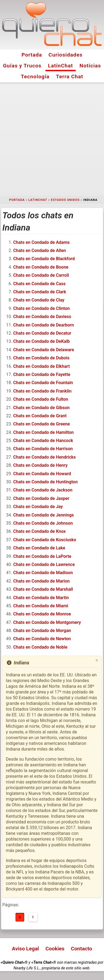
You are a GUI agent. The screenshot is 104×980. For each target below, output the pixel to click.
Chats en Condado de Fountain (43, 383)
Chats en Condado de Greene (42, 424)
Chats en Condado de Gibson (42, 408)
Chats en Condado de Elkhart (42, 366)
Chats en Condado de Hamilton (44, 432)
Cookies (55, 949)
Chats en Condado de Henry (41, 465)
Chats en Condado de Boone (41, 267)
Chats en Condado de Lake (39, 548)
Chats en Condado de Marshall (43, 589)
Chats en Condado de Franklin (42, 391)
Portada (32, 55)
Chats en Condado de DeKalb (42, 341)
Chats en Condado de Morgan (42, 631)
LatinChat (60, 66)
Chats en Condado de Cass (39, 284)
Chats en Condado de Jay (38, 507)
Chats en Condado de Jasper (41, 498)
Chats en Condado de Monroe (42, 614)
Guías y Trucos (22, 66)
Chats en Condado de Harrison (43, 449)
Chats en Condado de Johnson (43, 523)
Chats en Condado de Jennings (44, 515)
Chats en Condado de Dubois (42, 358)
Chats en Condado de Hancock (43, 441)
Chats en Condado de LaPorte (42, 556)
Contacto (81, 949)
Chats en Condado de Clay (39, 300)
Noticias (90, 66)
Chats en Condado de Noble (40, 647)
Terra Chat (70, 77)
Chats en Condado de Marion (42, 581)
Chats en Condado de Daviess (42, 317)
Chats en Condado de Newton (42, 639)
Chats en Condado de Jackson (43, 490)
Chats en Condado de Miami (41, 606)
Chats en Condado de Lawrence (44, 564)
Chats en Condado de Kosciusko (45, 540)
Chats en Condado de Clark (40, 292)
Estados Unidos (65, 200)
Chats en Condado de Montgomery (47, 622)
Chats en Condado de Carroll (41, 275)
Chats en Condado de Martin (41, 598)
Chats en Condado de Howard (42, 474)
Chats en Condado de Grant (40, 416)
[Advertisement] (52, 139)
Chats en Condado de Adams (42, 242)
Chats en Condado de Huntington (46, 482)
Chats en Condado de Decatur (42, 333)
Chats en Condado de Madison (43, 573)
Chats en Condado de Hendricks (45, 457)
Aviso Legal (25, 949)
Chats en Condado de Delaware (44, 350)
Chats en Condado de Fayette (42, 374)
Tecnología (35, 77)
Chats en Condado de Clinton (42, 308)
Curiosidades (65, 55)
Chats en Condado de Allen (40, 251)
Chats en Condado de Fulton (41, 399)
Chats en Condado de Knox (40, 531)
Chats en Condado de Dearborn (44, 325)
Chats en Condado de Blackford (44, 259)
